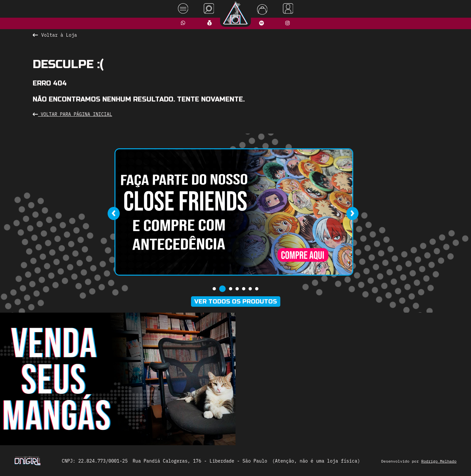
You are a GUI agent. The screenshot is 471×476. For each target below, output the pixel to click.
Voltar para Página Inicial (72, 114)
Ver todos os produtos (236, 302)
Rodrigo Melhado (439, 461)
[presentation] (113, 213)
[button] (214, 289)
